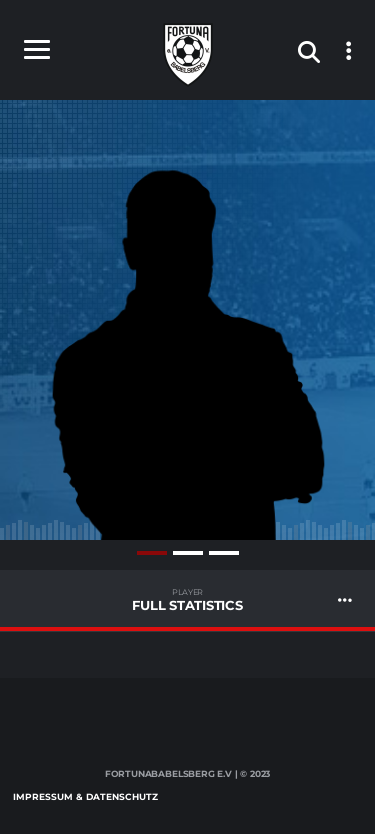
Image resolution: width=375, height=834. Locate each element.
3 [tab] (224, 553)
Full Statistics (187, 600)
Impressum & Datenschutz (85, 796)
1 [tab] (152, 553)
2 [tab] (188, 553)
